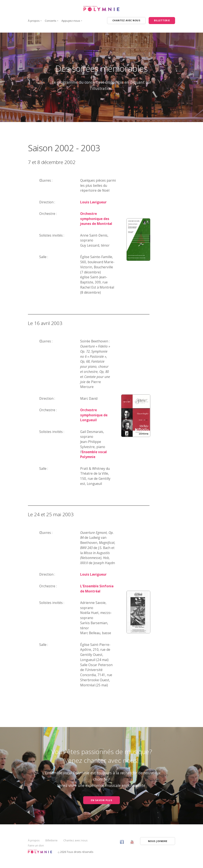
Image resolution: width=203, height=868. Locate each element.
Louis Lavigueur (93, 202)
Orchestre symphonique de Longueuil (94, 415)
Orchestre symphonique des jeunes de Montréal (96, 219)
